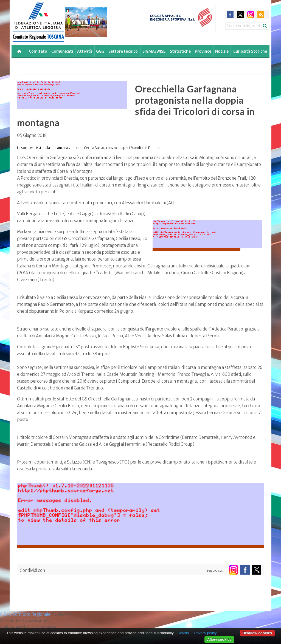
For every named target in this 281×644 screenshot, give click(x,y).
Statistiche (180, 51)
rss (261, 14)
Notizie (222, 51)
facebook (230, 14)
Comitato (38, 51)
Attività (85, 51)
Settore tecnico (123, 51)
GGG (100, 51)
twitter (240, 14)
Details (183, 633)
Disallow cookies (257, 633)
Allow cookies (219, 639)
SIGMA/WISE (154, 51)
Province (203, 51)
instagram (251, 14)
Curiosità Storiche (250, 51)
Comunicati (62, 51)
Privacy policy (205, 633)
